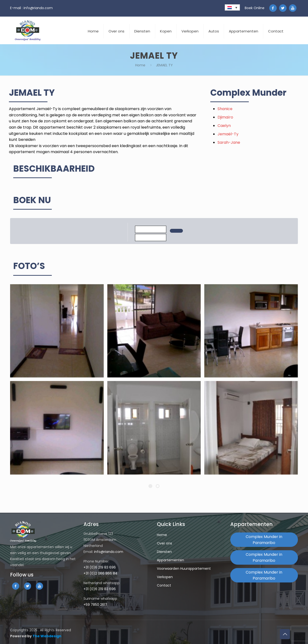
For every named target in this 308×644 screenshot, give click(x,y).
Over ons (164, 543)
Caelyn (239, 126)
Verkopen (165, 577)
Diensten (164, 552)
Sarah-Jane (243, 142)
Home (140, 65)
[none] (232, 7)
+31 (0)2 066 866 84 (100, 573)
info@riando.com (38, 8)
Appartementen (170, 560)
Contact (164, 585)
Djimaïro (240, 117)
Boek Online (255, 8)
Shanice (239, 109)
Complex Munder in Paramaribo (264, 540)
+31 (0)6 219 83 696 (100, 567)
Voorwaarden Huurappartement (184, 569)
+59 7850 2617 (95, 605)
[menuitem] (232, 7)
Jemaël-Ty (242, 134)
